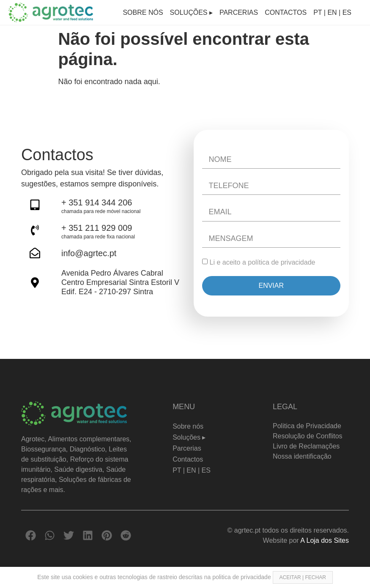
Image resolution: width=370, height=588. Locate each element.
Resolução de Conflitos (308, 436)
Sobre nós (143, 12)
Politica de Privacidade (307, 426)
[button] (31, 535)
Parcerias (239, 12)
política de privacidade (281, 262)
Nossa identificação (302, 456)
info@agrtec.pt (89, 253)
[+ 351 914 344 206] (35, 205)
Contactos (286, 12)
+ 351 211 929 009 (97, 228)
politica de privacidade (242, 577)
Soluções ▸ (191, 12)
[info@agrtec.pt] (35, 253)
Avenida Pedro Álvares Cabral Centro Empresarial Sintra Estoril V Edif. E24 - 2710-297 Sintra (120, 282)
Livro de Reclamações (306, 446)
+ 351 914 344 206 (97, 202)
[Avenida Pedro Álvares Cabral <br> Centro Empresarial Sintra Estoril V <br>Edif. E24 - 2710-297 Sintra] (35, 283)
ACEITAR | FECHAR (303, 577)
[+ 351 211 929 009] (35, 230)
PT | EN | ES (332, 12)
